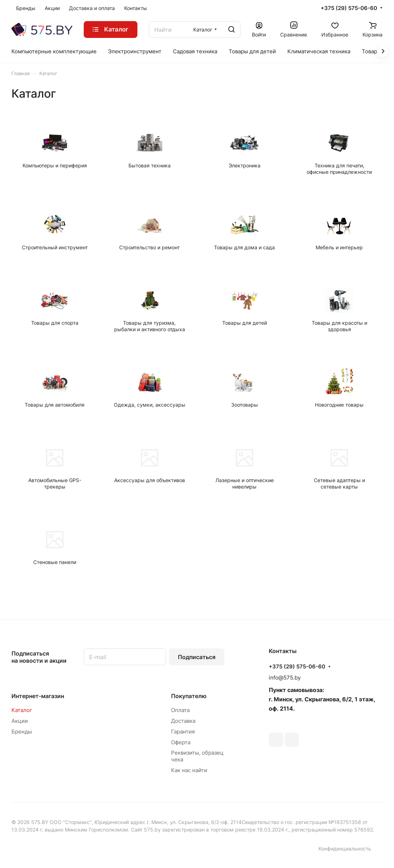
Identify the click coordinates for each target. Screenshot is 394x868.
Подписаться (197, 657)
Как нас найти (189, 770)
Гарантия (183, 732)
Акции (20, 721)
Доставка (183, 721)
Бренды (22, 732)
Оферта (181, 742)
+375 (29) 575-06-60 (349, 8)
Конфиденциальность (345, 849)
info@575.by (285, 678)
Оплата (180, 710)
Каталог (22, 710)
